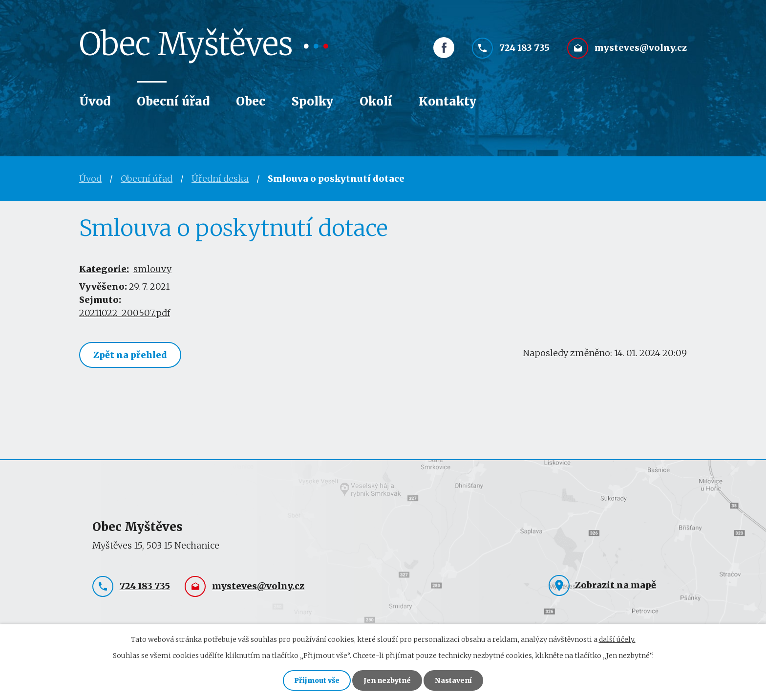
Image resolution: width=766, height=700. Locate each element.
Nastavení (453, 680)
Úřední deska (220, 179)
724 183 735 (524, 48)
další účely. (617, 639)
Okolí (376, 101)
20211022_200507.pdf (125, 313)
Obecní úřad (173, 101)
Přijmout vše (317, 680)
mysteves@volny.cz (641, 48)
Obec (251, 101)
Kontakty (447, 101)
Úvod (95, 101)
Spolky (312, 101)
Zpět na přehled (130, 355)
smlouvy (152, 269)
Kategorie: (104, 269)
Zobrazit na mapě (616, 585)
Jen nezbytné (387, 680)
